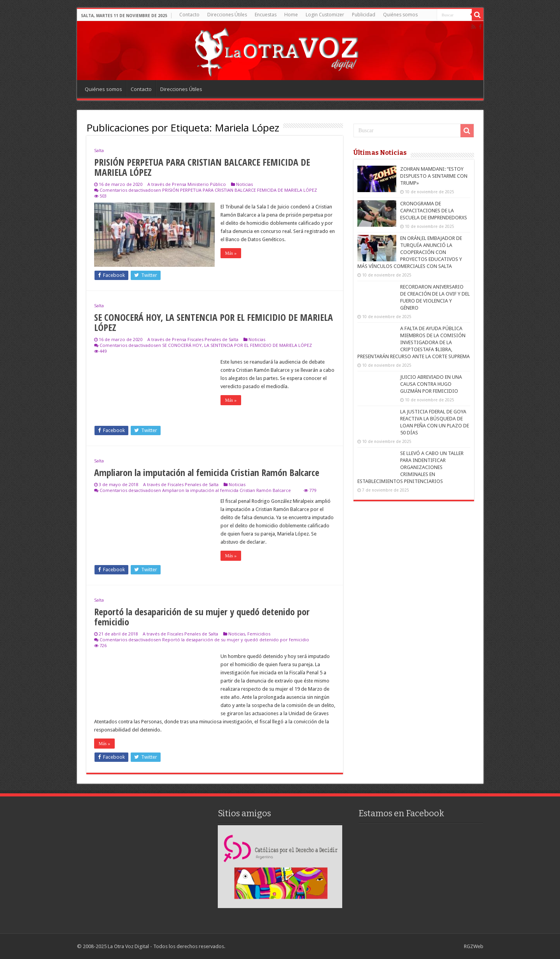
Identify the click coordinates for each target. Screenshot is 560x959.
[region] (280, 867)
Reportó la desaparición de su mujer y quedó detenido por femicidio (202, 617)
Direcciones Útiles (227, 15)
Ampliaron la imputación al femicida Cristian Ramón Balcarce (207, 472)
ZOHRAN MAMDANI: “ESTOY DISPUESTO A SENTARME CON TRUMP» (434, 176)
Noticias (244, 184)
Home (291, 15)
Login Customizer (325, 15)
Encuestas (266, 15)
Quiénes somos (400, 15)
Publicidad (364, 15)
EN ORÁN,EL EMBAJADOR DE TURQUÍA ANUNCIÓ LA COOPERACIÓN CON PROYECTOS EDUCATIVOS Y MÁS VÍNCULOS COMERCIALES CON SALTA (410, 252)
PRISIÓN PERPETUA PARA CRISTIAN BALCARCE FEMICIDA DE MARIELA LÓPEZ (202, 167)
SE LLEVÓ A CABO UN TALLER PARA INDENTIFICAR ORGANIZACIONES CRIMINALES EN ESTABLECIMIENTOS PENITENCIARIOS (410, 467)
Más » (231, 253)
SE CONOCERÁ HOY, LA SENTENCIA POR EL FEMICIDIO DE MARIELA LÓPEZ (213, 322)
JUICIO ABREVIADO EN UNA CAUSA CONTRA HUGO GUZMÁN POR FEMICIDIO (431, 384)
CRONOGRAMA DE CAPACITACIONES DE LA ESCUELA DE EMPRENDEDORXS (434, 211)
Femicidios (259, 634)
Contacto (189, 15)
